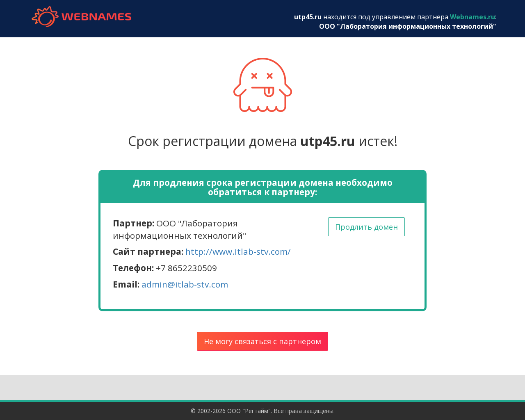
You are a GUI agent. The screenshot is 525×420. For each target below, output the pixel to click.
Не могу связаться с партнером (262, 341)
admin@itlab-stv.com (185, 284)
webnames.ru (81, 17)
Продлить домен (366, 227)
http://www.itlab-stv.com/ (238, 251)
